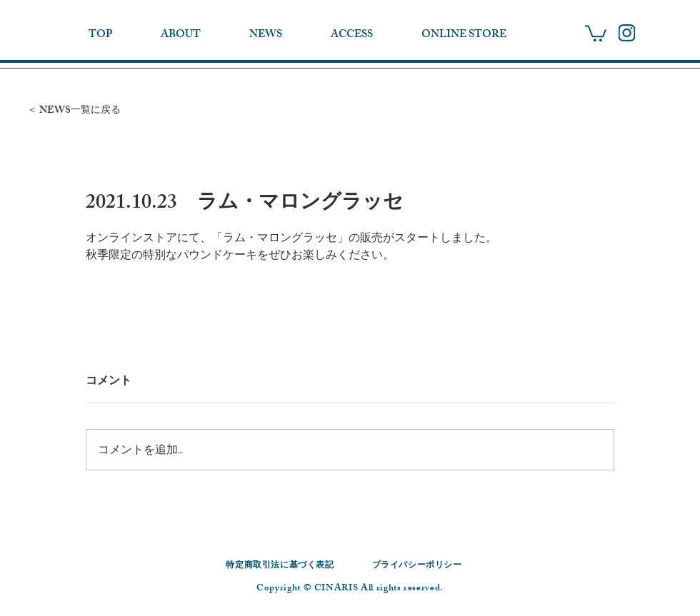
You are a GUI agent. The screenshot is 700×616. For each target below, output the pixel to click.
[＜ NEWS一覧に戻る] (87, 111)
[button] (596, 32)
